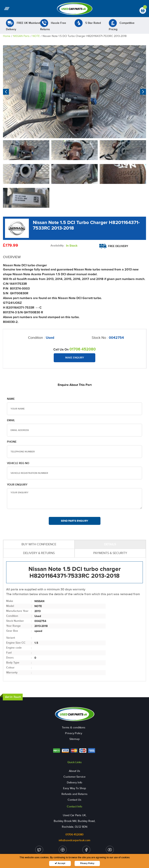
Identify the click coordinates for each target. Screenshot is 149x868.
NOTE (36, 36)
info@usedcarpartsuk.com (75, 840)
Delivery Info (75, 783)
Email (11, 420)
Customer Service (74, 777)
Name (11, 399)
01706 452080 (83, 349)
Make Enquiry (75, 358)
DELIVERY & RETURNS (39, 553)
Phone (12, 442)
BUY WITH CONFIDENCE (39, 544)
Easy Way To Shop (74, 788)
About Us (74, 771)
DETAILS (110, 544)
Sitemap (74, 739)
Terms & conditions (74, 728)
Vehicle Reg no (18, 463)
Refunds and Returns (74, 794)
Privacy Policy (74, 733)
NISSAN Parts (21, 36)
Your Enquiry (17, 485)
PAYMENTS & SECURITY (110, 553)
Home (7, 36)
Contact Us (74, 800)
